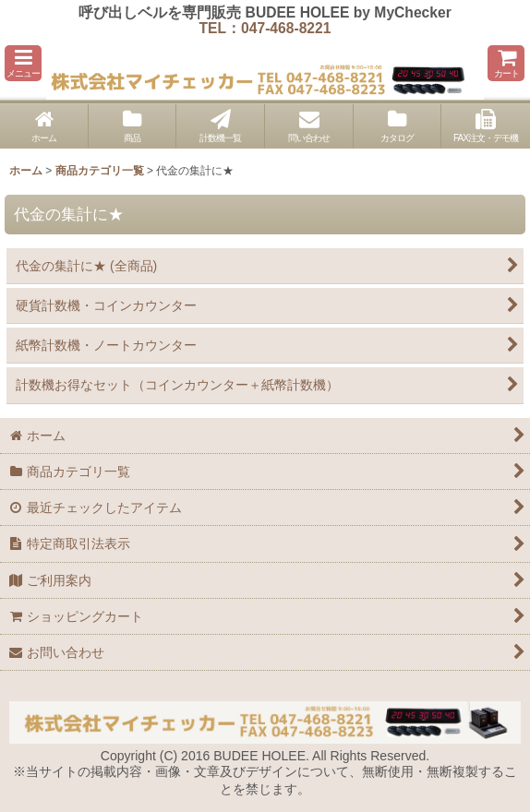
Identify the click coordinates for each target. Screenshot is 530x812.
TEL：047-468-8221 (265, 28)
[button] (23, 63)
